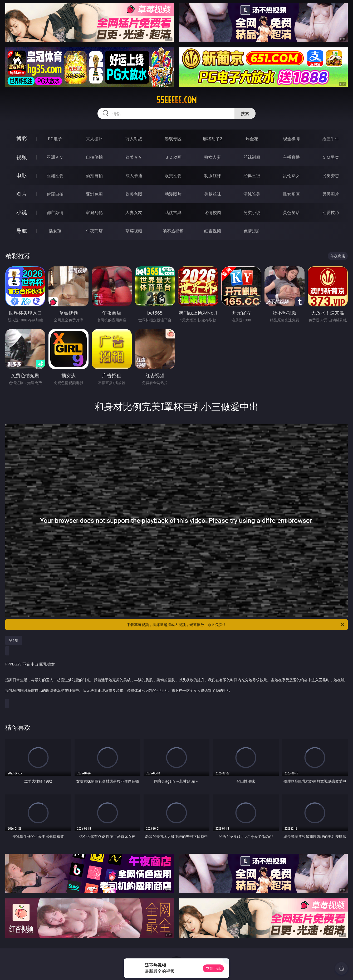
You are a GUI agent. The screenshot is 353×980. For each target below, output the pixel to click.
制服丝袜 (213, 176)
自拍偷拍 (94, 157)
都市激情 (55, 212)
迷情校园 (213, 212)
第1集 (14, 640)
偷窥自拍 (55, 194)
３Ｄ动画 (173, 157)
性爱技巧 (331, 212)
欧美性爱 (173, 176)
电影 (22, 175)
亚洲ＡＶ (55, 157)
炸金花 (252, 139)
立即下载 (213, 968)
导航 (22, 231)
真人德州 (94, 139)
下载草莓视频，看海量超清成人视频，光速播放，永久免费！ (236, 625)
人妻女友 (134, 212)
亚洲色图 (94, 194)
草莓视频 (134, 231)
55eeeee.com (177, 100)
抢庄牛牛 (331, 139)
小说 (22, 212)
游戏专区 (173, 139)
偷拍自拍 (94, 176)
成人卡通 (134, 176)
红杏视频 (213, 231)
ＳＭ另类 (331, 157)
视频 (22, 157)
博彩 (22, 139)
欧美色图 (134, 194)
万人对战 (134, 139)
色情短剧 (252, 231)
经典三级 (252, 176)
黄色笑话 (291, 212)
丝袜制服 (252, 157)
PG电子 (55, 139)
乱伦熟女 (291, 176)
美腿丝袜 (213, 194)
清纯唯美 (252, 194)
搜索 (245, 113)
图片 (22, 194)
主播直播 (291, 157)
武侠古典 (173, 212)
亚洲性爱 (55, 176)
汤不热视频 (173, 231)
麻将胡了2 (212, 139)
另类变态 (331, 176)
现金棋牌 (291, 139)
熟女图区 (291, 194)
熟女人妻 (213, 157)
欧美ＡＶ (134, 157)
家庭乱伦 (94, 212)
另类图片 (331, 194)
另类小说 (252, 212)
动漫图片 (173, 194)
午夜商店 (94, 231)
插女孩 (55, 231)
